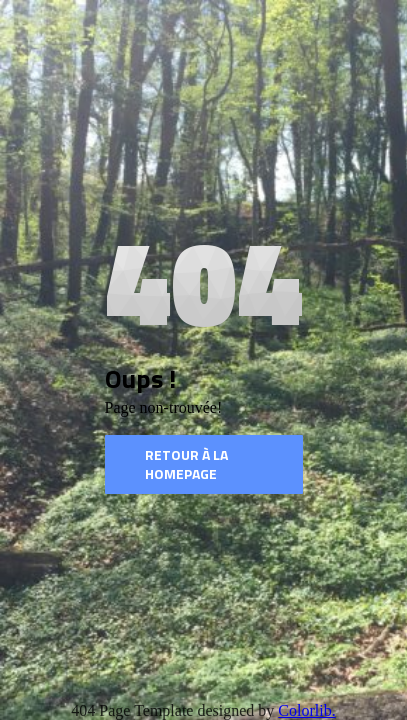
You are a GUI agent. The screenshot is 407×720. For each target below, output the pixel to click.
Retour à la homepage (186, 464)
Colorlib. (306, 710)
